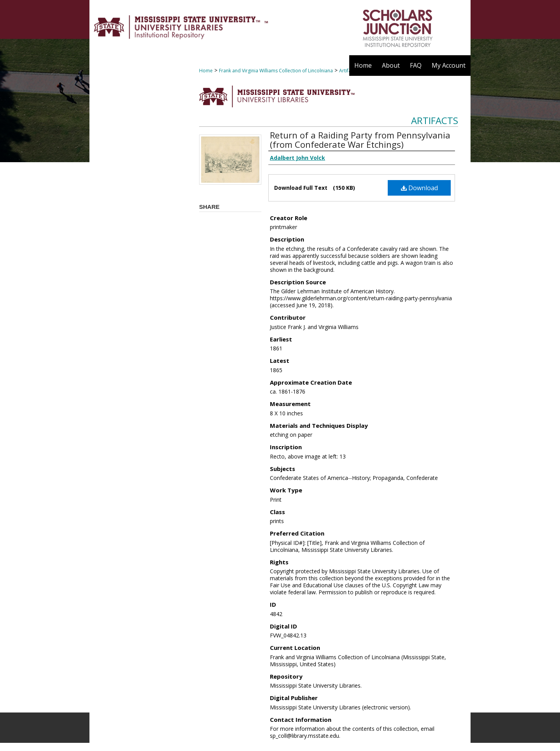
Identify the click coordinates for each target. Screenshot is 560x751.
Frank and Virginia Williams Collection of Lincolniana (276, 71)
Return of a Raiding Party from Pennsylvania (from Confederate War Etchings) (360, 140)
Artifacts (435, 120)
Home (206, 71)
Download (419, 188)
